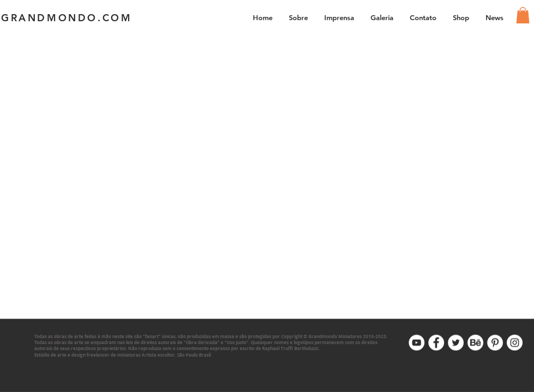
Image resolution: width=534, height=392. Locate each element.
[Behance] (475, 343)
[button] (382, 17)
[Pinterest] (495, 343)
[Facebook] (436, 343)
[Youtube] (417, 343)
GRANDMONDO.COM (66, 18)
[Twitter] (456, 343)
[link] (523, 15)
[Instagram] (515, 343)
